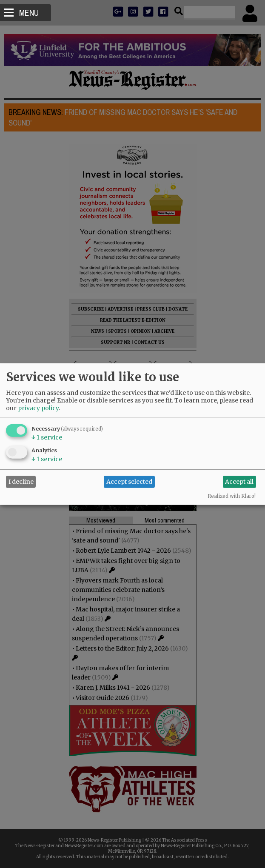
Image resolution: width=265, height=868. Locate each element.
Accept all (239, 482)
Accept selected (129, 482)
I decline (21, 482)
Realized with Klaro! (232, 496)
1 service (47, 437)
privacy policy (38, 408)
